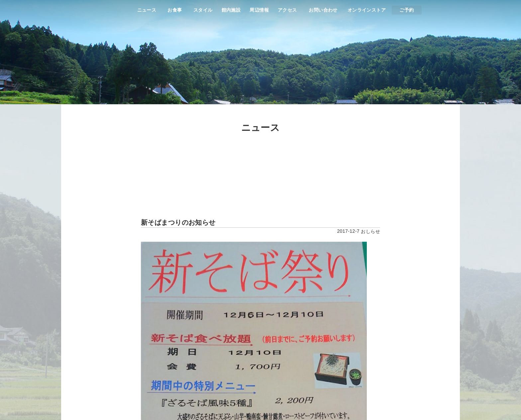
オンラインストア (367, 10)
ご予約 (407, 10)
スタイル (203, 10)
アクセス (287, 10)
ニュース (147, 10)
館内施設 (231, 10)
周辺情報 (259, 10)
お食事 (175, 10)
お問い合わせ (323, 10)
